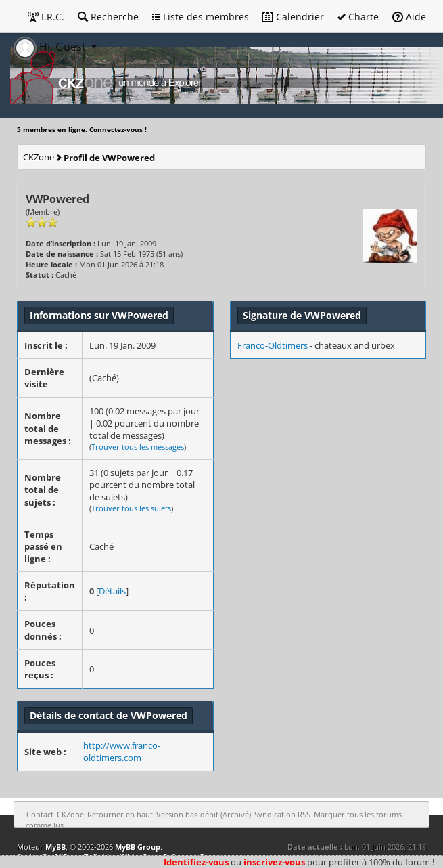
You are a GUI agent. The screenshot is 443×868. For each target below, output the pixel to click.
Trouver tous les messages (138, 447)
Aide (409, 17)
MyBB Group (138, 847)
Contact (40, 814)
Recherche (108, 17)
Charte (358, 17)
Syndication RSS (282, 814)
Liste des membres (201, 17)
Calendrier (293, 17)
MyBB (55, 847)
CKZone (39, 157)
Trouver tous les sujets (131, 508)
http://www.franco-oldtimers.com (122, 752)
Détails (112, 591)
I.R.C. (46, 17)
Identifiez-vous (196, 862)
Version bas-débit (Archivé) (204, 814)
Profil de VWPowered (109, 158)
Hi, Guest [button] (51, 47)
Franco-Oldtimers (273, 345)
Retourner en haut (120, 814)
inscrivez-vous (274, 862)
